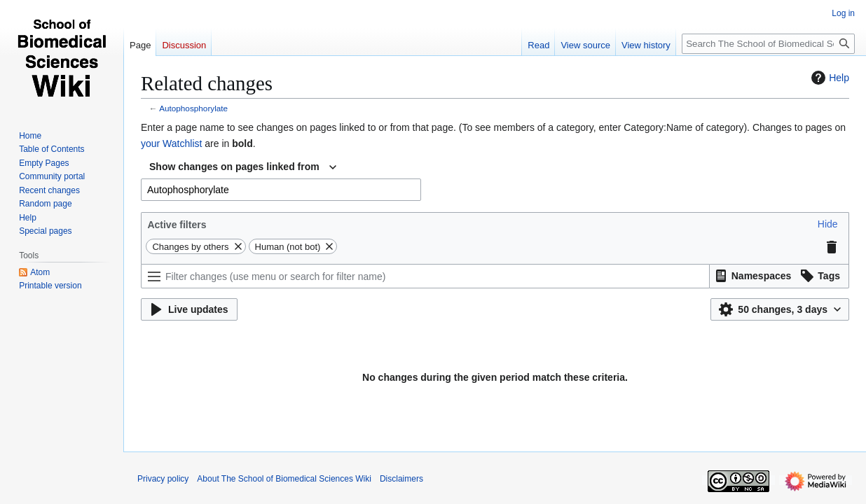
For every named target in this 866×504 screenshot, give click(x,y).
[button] (828, 224)
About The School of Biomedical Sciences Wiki (284, 479)
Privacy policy (163, 479)
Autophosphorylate (193, 108)
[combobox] (243, 167)
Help (829, 78)
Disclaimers (401, 479)
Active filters (177, 225)
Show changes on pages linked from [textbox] (234, 167)
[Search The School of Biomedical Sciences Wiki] (768, 44)
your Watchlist (171, 143)
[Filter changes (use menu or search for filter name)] (425, 276)
